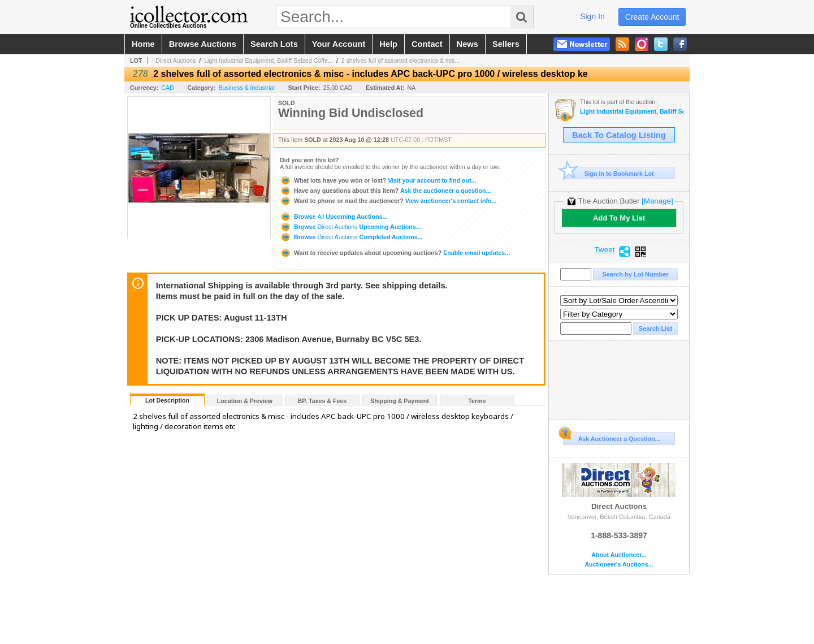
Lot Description (167, 400)
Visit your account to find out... (378, 180)
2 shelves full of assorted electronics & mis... (401, 60)
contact (427, 44)
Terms (477, 401)
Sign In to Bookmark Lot (609, 173)
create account (652, 17)
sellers (506, 44)
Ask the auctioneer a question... (385, 191)
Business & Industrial (246, 88)
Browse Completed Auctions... (351, 237)
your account (339, 44)
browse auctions (203, 44)
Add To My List (619, 218)
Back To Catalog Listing (619, 135)
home (143, 44)
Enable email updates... (395, 253)
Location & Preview (245, 401)
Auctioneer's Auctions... (619, 565)
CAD (168, 88)
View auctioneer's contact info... (388, 201)
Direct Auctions (176, 60)
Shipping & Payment (400, 401)
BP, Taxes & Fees (322, 401)
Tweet (605, 250)
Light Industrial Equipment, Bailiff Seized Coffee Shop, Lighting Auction (632, 112)
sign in (592, 16)
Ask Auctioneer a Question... (611, 437)
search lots (274, 44)
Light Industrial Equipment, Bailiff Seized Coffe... (269, 60)
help (388, 44)
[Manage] (657, 201)
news (467, 44)
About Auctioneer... (619, 555)
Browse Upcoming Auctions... (334, 217)
